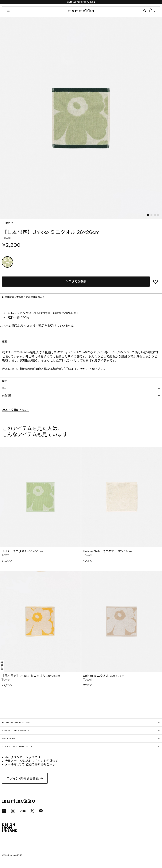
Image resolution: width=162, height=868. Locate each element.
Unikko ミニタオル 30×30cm (22, 551)
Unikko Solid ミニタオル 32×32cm (107, 551)
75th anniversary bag (81, 2)
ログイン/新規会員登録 (23, 779)
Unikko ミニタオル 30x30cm (104, 676)
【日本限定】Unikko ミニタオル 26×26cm (31, 676)
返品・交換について (15, 410)
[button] (148, 215)
